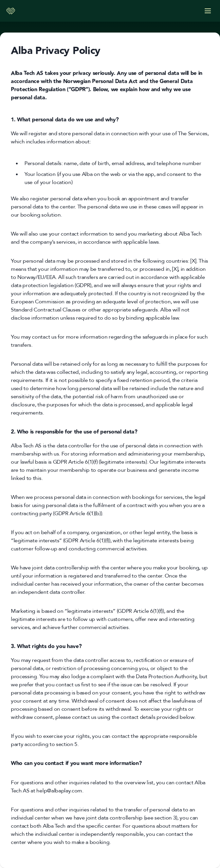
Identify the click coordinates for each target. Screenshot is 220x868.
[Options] (208, 11)
